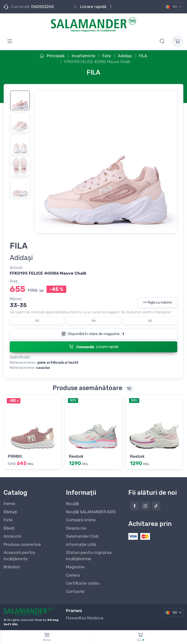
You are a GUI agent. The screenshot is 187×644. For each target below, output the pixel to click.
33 (37, 321)
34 (93, 321)
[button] (162, 41)
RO (172, 7)
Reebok (76, 456)
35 (150, 321)
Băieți (9, 528)
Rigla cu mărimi (158, 303)
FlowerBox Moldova (85, 618)
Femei (9, 504)
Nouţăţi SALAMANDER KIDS (91, 512)
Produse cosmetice (22, 544)
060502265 (42, 7)
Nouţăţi (72, 504)
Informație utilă (81, 544)
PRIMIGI (15, 456)
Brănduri (12, 567)
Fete (8, 520)
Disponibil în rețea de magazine (93, 334)
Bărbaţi (10, 512)
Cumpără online (81, 520)
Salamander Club (82, 536)
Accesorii (12, 536)
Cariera (73, 575)
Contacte (75, 591)
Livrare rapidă (93, 7)
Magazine (75, 567)
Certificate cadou (83, 583)
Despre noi (76, 528)
